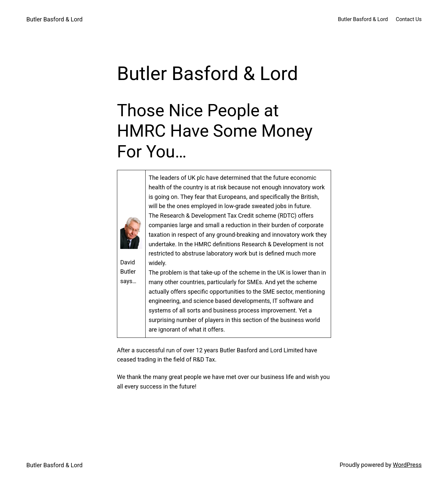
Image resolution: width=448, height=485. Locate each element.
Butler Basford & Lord (55, 19)
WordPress (407, 465)
